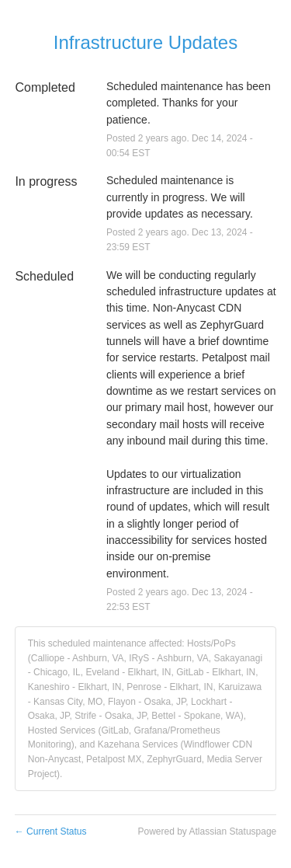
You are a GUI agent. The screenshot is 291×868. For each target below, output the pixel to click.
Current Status (51, 831)
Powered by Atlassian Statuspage (207, 831)
